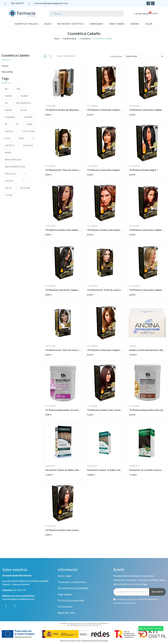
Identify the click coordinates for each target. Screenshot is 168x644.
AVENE (8, 110)
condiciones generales (146, 599)
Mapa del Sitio (66, 613)
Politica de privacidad (71, 601)
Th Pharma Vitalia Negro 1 (144, 170)
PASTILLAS (10, 174)
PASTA (8, 188)
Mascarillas (7, 72)
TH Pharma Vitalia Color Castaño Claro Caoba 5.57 (105, 410)
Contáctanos (65, 607)
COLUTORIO (28, 131)
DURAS (24, 96)
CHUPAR (28, 117)
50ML (30, 124)
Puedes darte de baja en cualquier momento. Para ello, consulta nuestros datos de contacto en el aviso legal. (140, 580)
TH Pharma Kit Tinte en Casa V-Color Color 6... (63, 170)
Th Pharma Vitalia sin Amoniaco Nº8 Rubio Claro (63, 110)
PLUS (7, 138)
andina (133, 346)
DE (6, 103)
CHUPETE (10, 145)
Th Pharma (51, 106)
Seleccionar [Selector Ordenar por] (145, 56)
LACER (23, 110)
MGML (8, 152)
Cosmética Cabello (15, 56)
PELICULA (28, 145)
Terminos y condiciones (72, 582)
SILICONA (25, 188)
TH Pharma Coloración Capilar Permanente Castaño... (147, 110)
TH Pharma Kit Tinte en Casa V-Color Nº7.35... (63, 350)
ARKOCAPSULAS (13, 160)
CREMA (8, 96)
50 (17, 124)
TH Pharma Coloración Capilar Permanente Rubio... (105, 110)
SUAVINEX (10, 117)
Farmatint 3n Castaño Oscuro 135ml (147, 470)
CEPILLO (9, 131)
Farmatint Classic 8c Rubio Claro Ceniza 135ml (63, 470)
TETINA (9, 195)
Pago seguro (65, 595)
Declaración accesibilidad (73, 588)
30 (6, 124)
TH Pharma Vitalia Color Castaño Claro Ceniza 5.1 (63, 530)
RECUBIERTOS (24, 103)
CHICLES (9, 181)
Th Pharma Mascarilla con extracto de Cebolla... (63, 410)
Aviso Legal (65, 576)
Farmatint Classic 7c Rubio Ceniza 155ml (105, 470)
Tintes (5, 66)
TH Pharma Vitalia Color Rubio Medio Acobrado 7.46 (105, 230)
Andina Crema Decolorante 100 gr (147, 350)
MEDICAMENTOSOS (15, 167)
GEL (19, 89)
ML (6, 89)
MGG (21, 138)
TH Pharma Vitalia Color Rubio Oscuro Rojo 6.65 (63, 230)
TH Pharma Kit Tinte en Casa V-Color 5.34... (105, 290)
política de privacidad (125, 603)
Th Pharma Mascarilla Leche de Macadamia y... (147, 410)
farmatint (50, 466)
